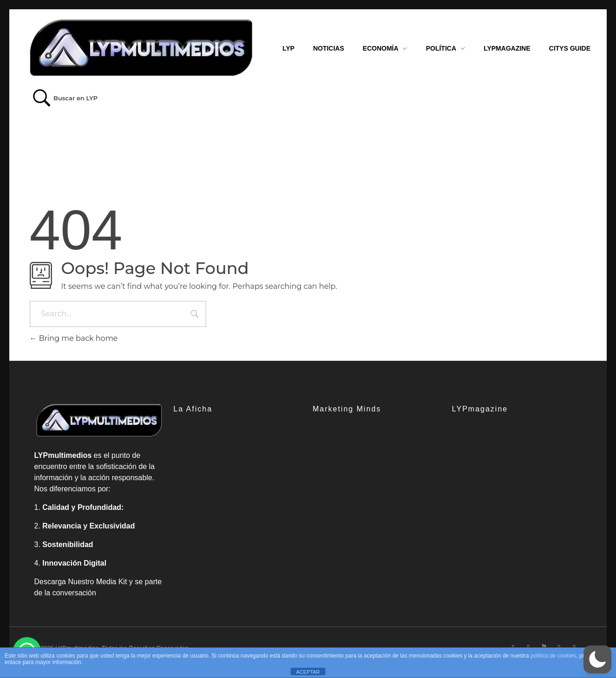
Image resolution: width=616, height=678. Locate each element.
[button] (597, 659)
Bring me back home (74, 338)
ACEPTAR (308, 672)
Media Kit (112, 582)
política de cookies (554, 656)
